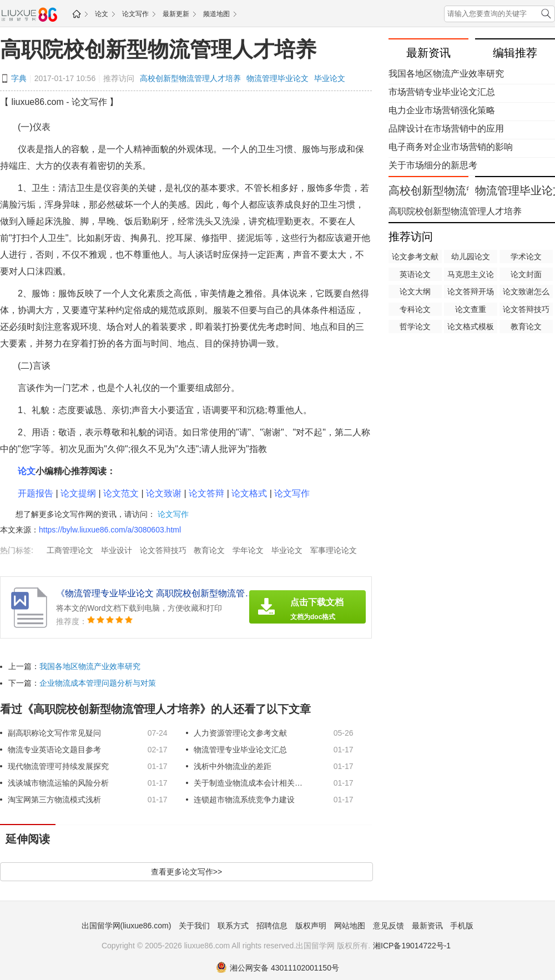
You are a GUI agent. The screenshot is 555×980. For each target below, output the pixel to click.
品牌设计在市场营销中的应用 (446, 129)
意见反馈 (389, 926)
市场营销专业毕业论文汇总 (442, 92)
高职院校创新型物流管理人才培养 (158, 49)
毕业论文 (330, 78)
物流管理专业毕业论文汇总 (240, 750)
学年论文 (248, 550)
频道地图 (216, 14)
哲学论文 (415, 326)
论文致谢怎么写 (526, 293)
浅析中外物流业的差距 (233, 766)
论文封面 (526, 274)
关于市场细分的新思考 (433, 165)
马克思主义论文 (471, 275)
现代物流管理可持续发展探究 (58, 766)
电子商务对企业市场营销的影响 (451, 147)
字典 (19, 78)
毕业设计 (117, 550)
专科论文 (415, 309)
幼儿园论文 (471, 257)
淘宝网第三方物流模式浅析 (54, 800)
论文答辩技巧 (163, 550)
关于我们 (194, 926)
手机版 (462, 926)
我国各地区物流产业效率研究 (90, 666)
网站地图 (350, 926)
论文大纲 (415, 292)
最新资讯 (427, 926)
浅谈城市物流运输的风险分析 (58, 783)
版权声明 (311, 926)
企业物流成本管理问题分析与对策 (98, 683)
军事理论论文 (334, 550)
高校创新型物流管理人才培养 (190, 78)
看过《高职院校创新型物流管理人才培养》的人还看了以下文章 (155, 709)
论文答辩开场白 (471, 293)
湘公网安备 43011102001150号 (277, 968)
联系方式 (233, 926)
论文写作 (135, 14)
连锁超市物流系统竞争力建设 (244, 800)
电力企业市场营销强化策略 (442, 110)
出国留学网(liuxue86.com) (127, 926)
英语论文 (415, 274)
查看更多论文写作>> (186, 872)
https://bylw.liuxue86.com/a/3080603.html (110, 530)
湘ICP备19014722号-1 (412, 946)
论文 (102, 14)
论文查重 (471, 309)
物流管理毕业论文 (277, 78)
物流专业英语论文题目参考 (54, 750)
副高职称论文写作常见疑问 (54, 733)
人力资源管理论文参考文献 (240, 733)
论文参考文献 (415, 257)
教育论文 (209, 550)
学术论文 (526, 257)
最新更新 (176, 14)
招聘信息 (272, 926)
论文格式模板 (471, 326)
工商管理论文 (70, 550)
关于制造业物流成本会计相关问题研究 (249, 783)
